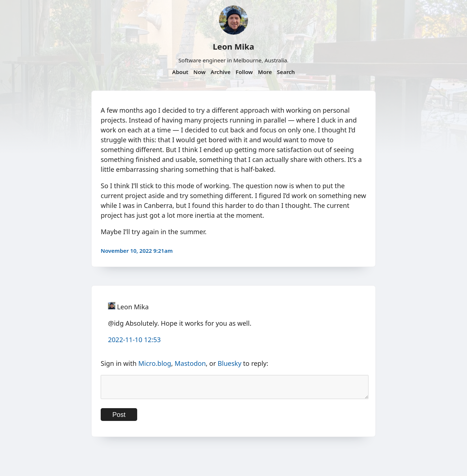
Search (286, 72)
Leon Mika (233, 46)
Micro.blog (155, 363)
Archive (221, 72)
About (180, 72)
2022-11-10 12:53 (134, 340)
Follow (244, 72)
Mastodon (190, 363)
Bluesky (230, 363)
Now (199, 72)
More (265, 72)
